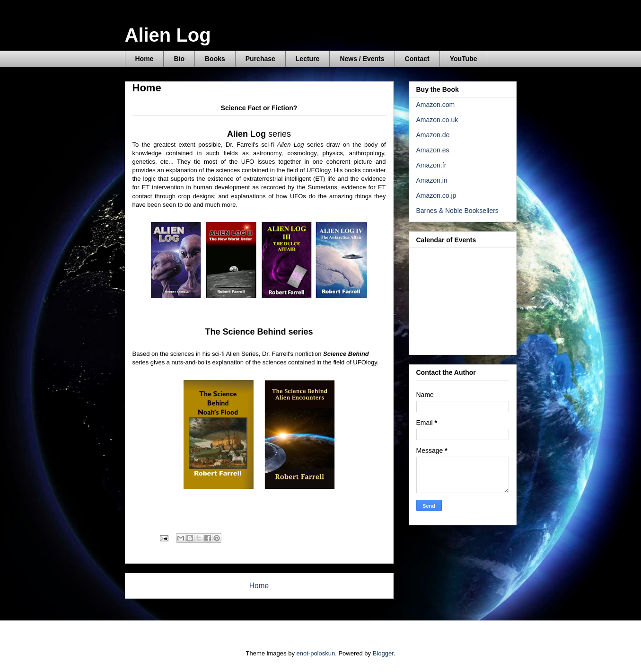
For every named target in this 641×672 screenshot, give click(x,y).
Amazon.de (433, 135)
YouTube (464, 59)
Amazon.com (436, 105)
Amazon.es (433, 150)
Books (215, 59)
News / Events (362, 59)
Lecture (308, 59)
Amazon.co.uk (437, 120)
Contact (417, 59)
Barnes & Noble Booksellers (457, 211)
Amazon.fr (431, 165)
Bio (179, 59)
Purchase (260, 59)
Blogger (383, 653)
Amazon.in (432, 180)
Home (145, 59)
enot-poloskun (316, 653)
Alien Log (168, 35)
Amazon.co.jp (436, 195)
